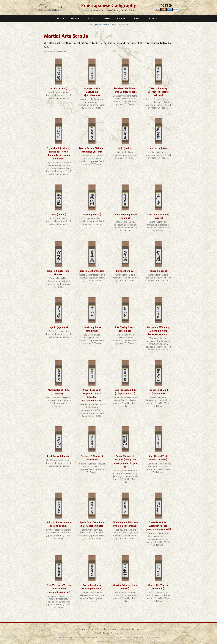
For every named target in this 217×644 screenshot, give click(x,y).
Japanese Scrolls (103, 25)
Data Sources (152, 637)
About (110, 637)
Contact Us (120, 637)
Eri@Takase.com (135, 637)
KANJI (90, 19)
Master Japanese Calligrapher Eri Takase (114, 10)
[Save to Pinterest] (170, 6)
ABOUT (138, 19)
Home (91, 25)
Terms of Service (82, 637)
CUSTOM (105, 19)
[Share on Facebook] (167, 6)
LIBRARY (122, 19)
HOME (61, 19)
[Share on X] (163, 6)
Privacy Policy (66, 637)
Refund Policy (99, 637)
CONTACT (154, 19)
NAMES (75, 19)
